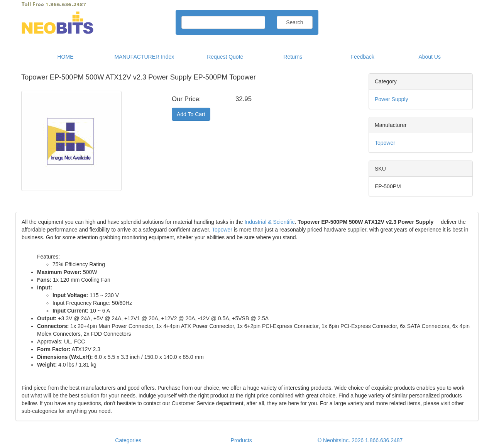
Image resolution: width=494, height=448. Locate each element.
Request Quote (225, 57)
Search (294, 22)
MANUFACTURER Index (144, 57)
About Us (430, 57)
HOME (66, 57)
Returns (293, 57)
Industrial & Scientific (269, 222)
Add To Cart (191, 114)
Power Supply (391, 99)
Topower (385, 143)
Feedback (362, 57)
